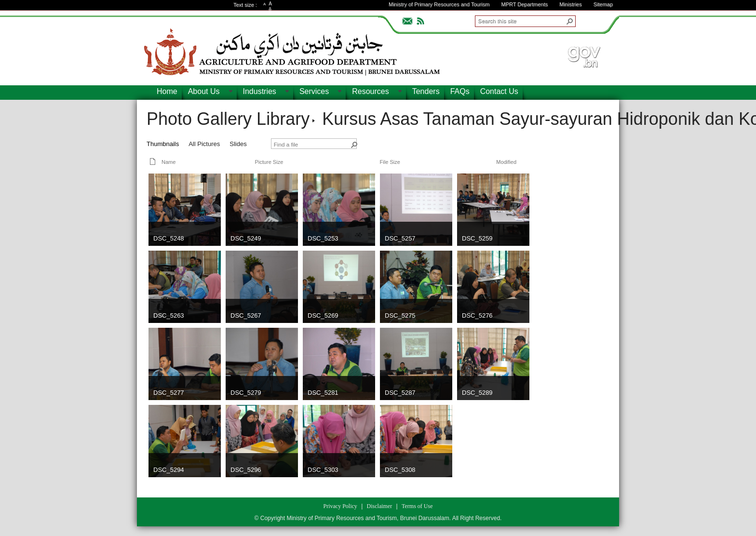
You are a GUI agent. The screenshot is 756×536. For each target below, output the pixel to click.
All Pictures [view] (204, 144)
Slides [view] (238, 144)
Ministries (570, 4)
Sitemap (603, 4)
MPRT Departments (524, 4)
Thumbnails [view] (163, 144)
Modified (506, 162)
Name (169, 162)
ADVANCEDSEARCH (591, 20)
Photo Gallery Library (228, 119)
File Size (390, 162)
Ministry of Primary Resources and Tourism (439, 4)
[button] (570, 21)
